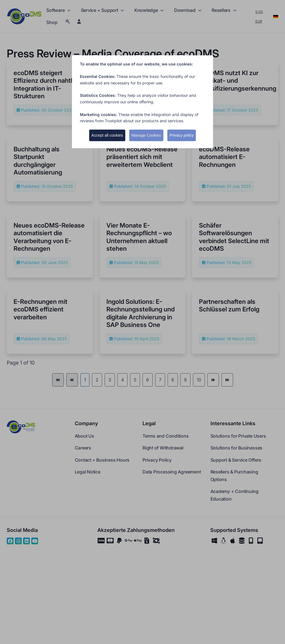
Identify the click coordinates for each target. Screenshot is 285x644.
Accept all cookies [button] (107, 135)
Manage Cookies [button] (146, 135)
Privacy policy (182, 135)
